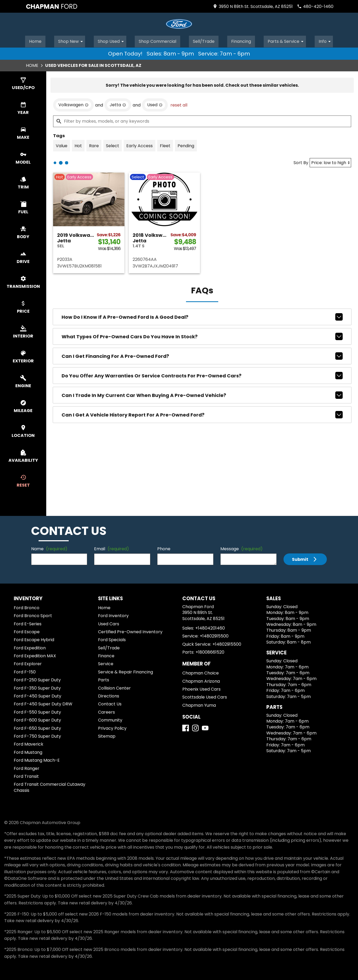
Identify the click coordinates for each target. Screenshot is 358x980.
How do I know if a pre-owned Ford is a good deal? (202, 316)
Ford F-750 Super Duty (37, 735)
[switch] (23, 83)
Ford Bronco (27, 607)
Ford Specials (112, 639)
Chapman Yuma (199, 704)
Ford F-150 (25, 671)
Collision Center (114, 687)
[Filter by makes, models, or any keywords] (202, 121)
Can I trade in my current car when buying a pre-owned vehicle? (202, 394)
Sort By (301, 162)
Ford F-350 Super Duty (37, 687)
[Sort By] (330, 162)
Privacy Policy (112, 727)
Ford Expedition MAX (35, 655)
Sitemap (107, 735)
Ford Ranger (27, 768)
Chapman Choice (201, 672)
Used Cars (109, 623)
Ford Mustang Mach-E (37, 759)
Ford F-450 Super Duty (38, 695)
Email (111, 548)
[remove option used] (155, 104)
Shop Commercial (157, 40)
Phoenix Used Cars (201, 688)
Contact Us (110, 703)
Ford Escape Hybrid (34, 639)
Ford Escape (27, 631)
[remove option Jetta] (118, 104)
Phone (164, 548)
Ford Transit (26, 776)
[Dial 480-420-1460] (315, 6)
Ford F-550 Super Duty (37, 711)
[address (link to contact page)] (253, 6)
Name (49, 548)
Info (326, 40)
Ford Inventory (113, 615)
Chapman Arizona (201, 680)
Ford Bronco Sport (33, 615)
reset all (179, 104)
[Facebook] (186, 727)
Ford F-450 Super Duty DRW (43, 703)
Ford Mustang (28, 752)
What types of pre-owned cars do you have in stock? (202, 336)
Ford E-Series (28, 623)
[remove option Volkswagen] (73, 104)
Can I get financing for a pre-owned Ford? (202, 355)
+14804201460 (210, 627)
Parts (104, 679)
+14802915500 (214, 635)
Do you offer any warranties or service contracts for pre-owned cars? (202, 375)
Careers (106, 711)
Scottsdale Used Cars (205, 696)
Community (110, 719)
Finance (106, 655)
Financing (242, 40)
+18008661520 (210, 651)
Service (106, 663)
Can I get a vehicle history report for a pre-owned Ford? (202, 414)
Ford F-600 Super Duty (37, 719)
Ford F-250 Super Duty (37, 679)
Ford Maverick (29, 743)
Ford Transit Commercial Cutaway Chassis (50, 786)
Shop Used (112, 40)
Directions (109, 695)
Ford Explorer (28, 663)
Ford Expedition (30, 647)
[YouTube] (205, 727)
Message (241, 548)
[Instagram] (195, 727)
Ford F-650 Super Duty (37, 727)
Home (35, 40)
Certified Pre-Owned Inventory (130, 631)
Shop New (71, 40)
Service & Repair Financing (125, 671)
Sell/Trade (204, 40)
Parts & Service (288, 40)
